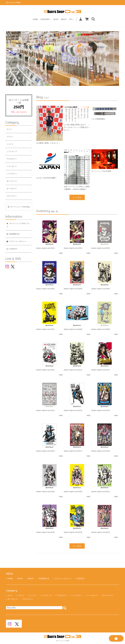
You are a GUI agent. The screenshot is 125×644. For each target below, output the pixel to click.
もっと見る (77, 197)
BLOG (56, 19)
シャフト (10, 144)
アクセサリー (12, 159)
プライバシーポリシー (62, 579)
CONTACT (80, 579)
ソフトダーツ (12, 166)
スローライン (12, 196)
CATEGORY (46, 19)
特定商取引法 (43, 579)
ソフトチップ (12, 152)
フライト (10, 137)
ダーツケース (12, 181)
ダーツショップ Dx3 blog (19, 207)
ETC (71, 19)
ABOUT (64, 19)
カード (9, 129)
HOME (35, 19)
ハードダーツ (12, 174)
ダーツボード (12, 189)
